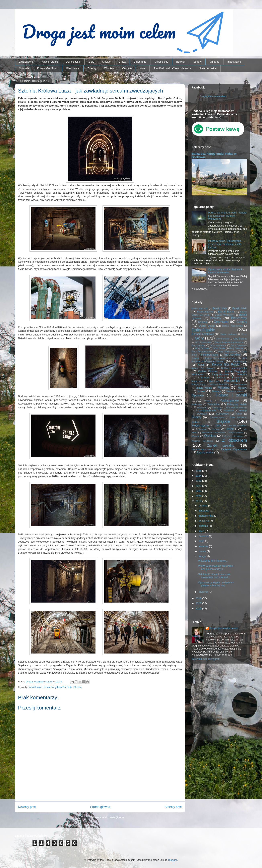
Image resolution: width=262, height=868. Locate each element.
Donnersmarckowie (203, 334)
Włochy (195, 436)
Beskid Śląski (226, 312)
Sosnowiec (222, 414)
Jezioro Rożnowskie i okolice (221, 358)
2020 (199, 496)
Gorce (244, 334)
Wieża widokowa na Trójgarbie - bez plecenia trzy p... (216, 568)
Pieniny (208, 401)
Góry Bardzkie (223, 339)
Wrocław (109, 68)
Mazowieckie (240, 384)
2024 (199, 476)
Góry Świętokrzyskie (202, 351)
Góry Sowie (219, 348)
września (204, 521)
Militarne (214, 62)
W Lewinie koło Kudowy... (213, 561)
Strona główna (100, 807)
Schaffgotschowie (206, 410)
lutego (203, 556)
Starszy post (173, 807)
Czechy (92, 68)
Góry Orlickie (202, 348)
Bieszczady (73, 68)
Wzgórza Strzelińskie (234, 436)
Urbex (122, 62)
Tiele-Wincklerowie (237, 425)
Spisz (239, 414)
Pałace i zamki (49, 62)
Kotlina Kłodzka (208, 371)
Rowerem (202, 407)
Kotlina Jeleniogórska (234, 368)
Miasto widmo (204, 388)
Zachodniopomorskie (203, 449)
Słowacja (202, 414)
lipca (202, 531)
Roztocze (217, 407)
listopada (204, 511)
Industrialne (234, 62)
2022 (199, 486)
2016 (199, 608)
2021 (199, 491)
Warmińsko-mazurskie (213, 432)
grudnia (204, 506)
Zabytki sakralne (221, 446)
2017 (199, 603)
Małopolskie (161, 62)
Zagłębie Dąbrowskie (234, 449)
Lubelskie (241, 374)
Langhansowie (220, 374)
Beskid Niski (240, 308)
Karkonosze (240, 361)
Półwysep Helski (237, 404)
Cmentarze (140, 62)
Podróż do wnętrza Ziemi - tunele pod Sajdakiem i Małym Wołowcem (227, 216)
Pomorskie (214, 404)
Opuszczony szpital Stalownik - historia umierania (226, 271)
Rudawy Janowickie (237, 407)
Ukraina (216, 429)
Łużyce (236, 378)
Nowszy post (27, 807)
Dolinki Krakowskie (233, 326)
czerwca (204, 536)
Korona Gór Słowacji (203, 368)
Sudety (197, 62)
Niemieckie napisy (235, 391)
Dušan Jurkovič (229, 334)
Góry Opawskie (239, 345)
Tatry (218, 425)
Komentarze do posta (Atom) (107, 817)
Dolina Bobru (207, 326)
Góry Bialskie (240, 339)
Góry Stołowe (236, 348)
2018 (199, 598)
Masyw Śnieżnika (220, 384)
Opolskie (24, 68)
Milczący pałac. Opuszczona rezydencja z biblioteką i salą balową (225, 244)
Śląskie (107, 62)
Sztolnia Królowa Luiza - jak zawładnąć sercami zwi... (214, 576)
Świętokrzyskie (208, 68)
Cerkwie (127, 68)
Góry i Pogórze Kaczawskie (229, 342)
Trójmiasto (201, 429)
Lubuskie (203, 378)
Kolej (143, 68)
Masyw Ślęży (199, 384)
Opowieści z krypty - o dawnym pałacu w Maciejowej (216, 584)
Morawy (242, 388)
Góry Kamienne (218, 345)
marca (203, 551)
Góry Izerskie (199, 345)
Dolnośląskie (73, 62)
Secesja (243, 410)
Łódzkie (221, 378)
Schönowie (229, 411)
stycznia (204, 592)
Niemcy (216, 391)
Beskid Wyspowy (224, 315)
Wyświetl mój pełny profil (206, 659)
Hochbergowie (210, 355)
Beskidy (181, 62)
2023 (199, 481)
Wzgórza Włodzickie (202, 441)
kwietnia (204, 546)
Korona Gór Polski (48, 68)
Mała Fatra (214, 381)
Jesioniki (196, 358)
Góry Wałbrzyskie (228, 351)
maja (202, 541)
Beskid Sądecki (205, 312)
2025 (199, 471)
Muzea (201, 391)
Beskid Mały (220, 308)
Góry (91, 62)
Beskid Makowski (200, 308)
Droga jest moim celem (213, 96)
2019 (199, 501)
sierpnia (204, 526)
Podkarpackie (229, 400)
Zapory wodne (205, 452)
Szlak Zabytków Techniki (58, 687)
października (207, 516)
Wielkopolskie (236, 432)
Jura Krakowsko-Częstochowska (172, 68)
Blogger (173, 860)
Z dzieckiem (26, 62)
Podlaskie (197, 404)
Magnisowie (198, 381)
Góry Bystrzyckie (203, 342)
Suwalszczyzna (217, 417)
